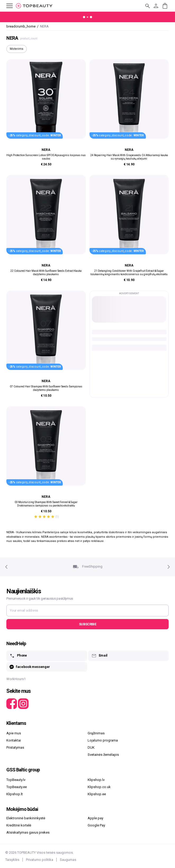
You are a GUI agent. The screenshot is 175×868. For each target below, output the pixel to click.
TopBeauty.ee (17, 787)
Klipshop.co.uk (99, 787)
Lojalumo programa (103, 740)
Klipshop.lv (96, 780)
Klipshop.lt (15, 794)
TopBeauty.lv (16, 780)
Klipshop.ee (97, 794)
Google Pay (96, 825)
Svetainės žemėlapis (103, 755)
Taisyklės (12, 860)
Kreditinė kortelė (19, 825)
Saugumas (68, 860)
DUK (91, 747)
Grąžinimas (96, 733)
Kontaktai (14, 740)
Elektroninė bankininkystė (26, 818)
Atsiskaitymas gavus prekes (28, 832)
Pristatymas (15, 747)
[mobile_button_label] (6, 6)
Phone (18, 656)
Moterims (17, 49)
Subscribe (87, 624)
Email (99, 656)
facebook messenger (30, 667)
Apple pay (95, 818)
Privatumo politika (40, 860)
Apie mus (14, 733)
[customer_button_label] (156, 6)
